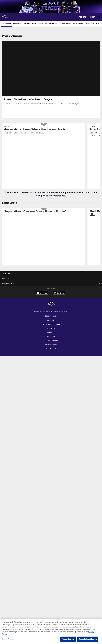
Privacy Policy (51, 319)
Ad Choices (51, 339)
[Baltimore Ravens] (51, 307)
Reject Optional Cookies (88, 639)
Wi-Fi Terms (51, 331)
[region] (51, 631)
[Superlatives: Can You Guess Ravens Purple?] (44, 215)
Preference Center (51, 351)
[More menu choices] (99, 17)
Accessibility (51, 323)
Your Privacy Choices (51, 343)
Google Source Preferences (51, 199)
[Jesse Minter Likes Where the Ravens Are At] (44, 133)
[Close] (98, 622)
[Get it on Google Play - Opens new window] (59, 297)
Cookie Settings (51, 347)
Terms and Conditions (51, 327)
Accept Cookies (68, 639)
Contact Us (51, 335)
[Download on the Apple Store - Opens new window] (42, 296)
